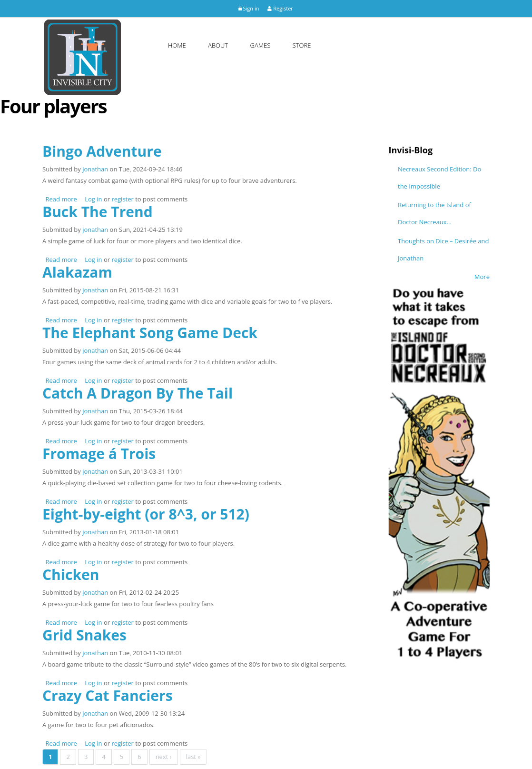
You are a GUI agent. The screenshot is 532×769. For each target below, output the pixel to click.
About (218, 45)
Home (177, 45)
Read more (61, 199)
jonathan (95, 169)
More (505, 277)
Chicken (71, 574)
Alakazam (77, 272)
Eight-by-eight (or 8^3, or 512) (146, 514)
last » (193, 757)
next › (164, 757)
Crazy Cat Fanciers (108, 695)
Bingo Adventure (102, 151)
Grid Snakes (84, 635)
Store (302, 45)
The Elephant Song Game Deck (150, 333)
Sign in (249, 8)
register (122, 199)
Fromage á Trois (99, 454)
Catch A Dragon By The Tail (138, 393)
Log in (93, 199)
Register (280, 8)
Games (261, 45)
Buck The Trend (98, 212)
